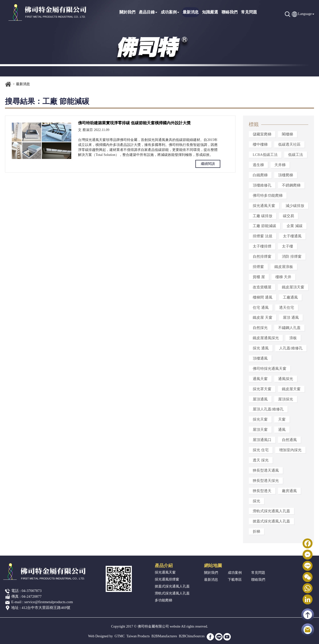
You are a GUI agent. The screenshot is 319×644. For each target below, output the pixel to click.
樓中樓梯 (260, 144)
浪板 (293, 338)
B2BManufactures (164, 636)
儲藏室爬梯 (262, 134)
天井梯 (280, 165)
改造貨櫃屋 (262, 287)
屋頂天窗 (260, 430)
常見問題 (249, 12)
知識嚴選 (210, 12)
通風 (282, 430)
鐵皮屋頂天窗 (293, 287)
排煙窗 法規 (263, 236)
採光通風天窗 (264, 206)
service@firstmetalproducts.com (49, 602)
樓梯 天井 (283, 277)
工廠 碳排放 (263, 216)
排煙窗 (258, 267)
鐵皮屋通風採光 (266, 338)
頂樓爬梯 (286, 175)
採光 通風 (261, 348)
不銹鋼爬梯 (291, 185)
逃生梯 (258, 165)
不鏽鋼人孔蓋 (289, 328)
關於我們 (127, 12)
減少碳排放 (295, 206)
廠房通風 (289, 491)
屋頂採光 (286, 399)
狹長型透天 (262, 491)
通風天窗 (260, 379)
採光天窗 (260, 419)
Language (305, 14)
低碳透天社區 (289, 144)
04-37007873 (32, 591)
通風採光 (286, 379)
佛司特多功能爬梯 (268, 195)
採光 (256, 501)
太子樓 (287, 246)
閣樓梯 (287, 134)
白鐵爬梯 (260, 175)
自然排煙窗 (262, 257)
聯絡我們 (230, 12)
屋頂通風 (260, 399)
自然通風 (289, 440)
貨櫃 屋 (259, 277)
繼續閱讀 (208, 164)
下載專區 (235, 580)
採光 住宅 (261, 450)
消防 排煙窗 (292, 257)
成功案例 (170, 12)
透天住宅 (287, 308)
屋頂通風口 (262, 440)
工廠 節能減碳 (264, 226)
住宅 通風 (261, 308)
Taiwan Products (138, 636)
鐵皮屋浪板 (284, 267)
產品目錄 (148, 12)
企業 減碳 (295, 226)
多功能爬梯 (163, 600)
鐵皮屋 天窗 (263, 318)
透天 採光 (261, 460)
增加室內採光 (290, 450)
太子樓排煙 (262, 246)
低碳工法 (296, 155)
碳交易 (288, 216)
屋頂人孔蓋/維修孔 (268, 409)
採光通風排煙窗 (167, 579)
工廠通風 (290, 297)
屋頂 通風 (291, 318)
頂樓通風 (260, 358)
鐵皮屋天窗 (291, 389)
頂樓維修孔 (262, 185)
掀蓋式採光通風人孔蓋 (271, 521)
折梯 (256, 531)
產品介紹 (164, 566)
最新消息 (191, 12)
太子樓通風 (292, 236)
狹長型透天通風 (266, 470)
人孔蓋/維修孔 (291, 348)
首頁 (8, 84)
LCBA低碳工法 (265, 155)
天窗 (282, 419)
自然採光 (260, 328)
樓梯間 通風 (263, 297)
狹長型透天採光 (266, 481)
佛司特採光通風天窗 (270, 369)
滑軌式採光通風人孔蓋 (271, 511)
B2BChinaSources (192, 636)
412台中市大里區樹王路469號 (46, 608)
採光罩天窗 (262, 389)
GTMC (120, 636)
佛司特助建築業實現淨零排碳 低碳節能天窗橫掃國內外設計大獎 (134, 123)
